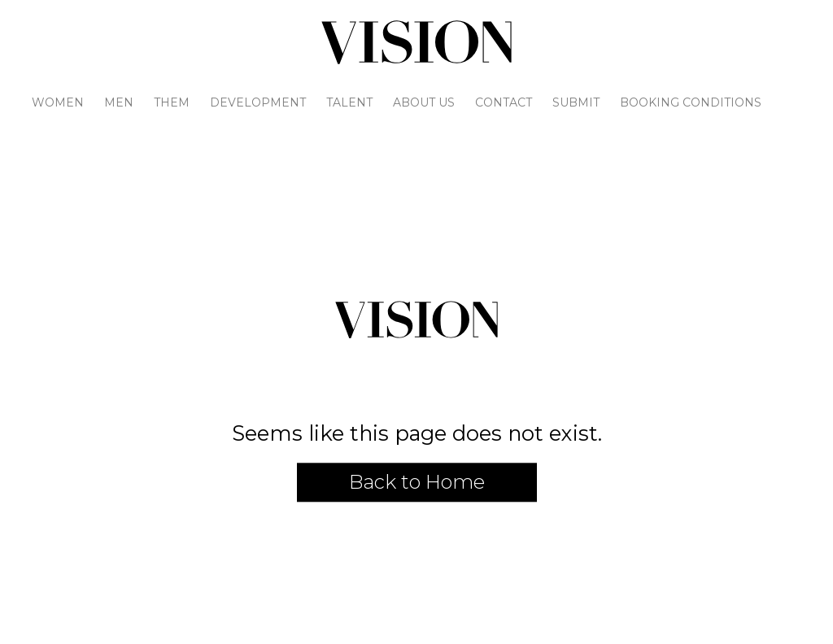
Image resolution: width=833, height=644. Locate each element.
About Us (424, 102)
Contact (504, 102)
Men (119, 102)
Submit (576, 102)
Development (258, 102)
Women (58, 102)
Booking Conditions (691, 102)
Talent (349, 102)
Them (172, 102)
